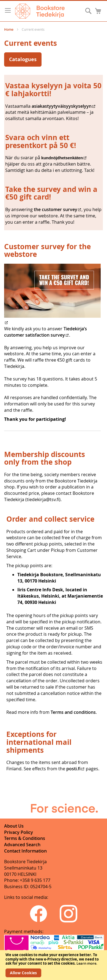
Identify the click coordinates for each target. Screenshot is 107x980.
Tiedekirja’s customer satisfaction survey (46, 332)
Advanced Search (22, 845)
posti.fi (73, 769)
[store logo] (40, 11)
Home (9, 29)
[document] (53, 965)
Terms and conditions (73, 712)
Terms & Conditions (25, 838)
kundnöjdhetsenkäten (62, 158)
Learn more (86, 963)
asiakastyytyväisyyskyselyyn (62, 106)
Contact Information (25, 851)
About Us (14, 826)
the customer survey (55, 209)
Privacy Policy (19, 832)
